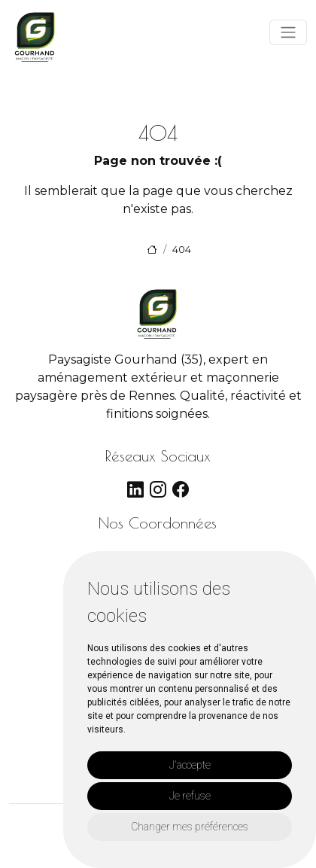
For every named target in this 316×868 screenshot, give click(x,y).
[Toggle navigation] (288, 32)
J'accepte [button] (190, 765)
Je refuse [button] (190, 796)
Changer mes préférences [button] (190, 827)
